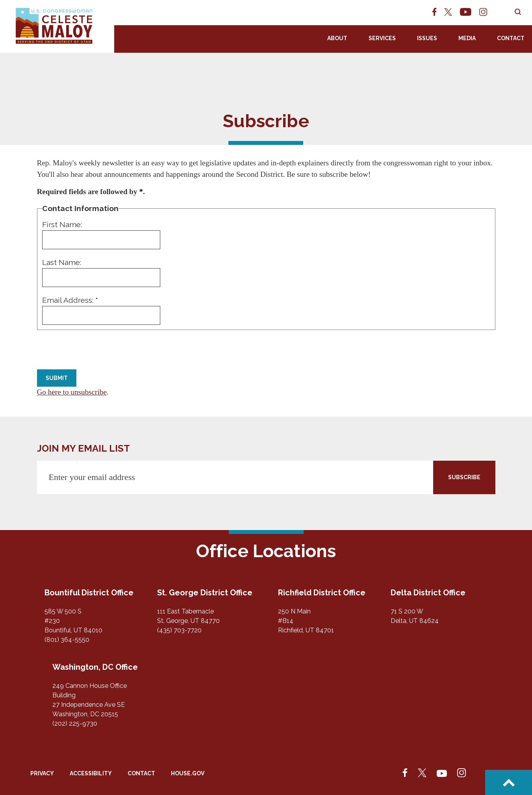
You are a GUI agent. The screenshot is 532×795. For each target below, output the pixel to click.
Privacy (42, 773)
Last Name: (62, 262)
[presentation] (97, 350)
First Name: (62, 224)
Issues (427, 38)
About (337, 38)
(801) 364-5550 (67, 640)
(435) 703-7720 (179, 630)
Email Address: (70, 300)
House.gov (188, 773)
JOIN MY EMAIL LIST (83, 448)
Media (467, 38)
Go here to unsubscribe (72, 392)
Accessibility (91, 773)
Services (382, 38)
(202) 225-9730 (75, 724)
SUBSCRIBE (464, 477)
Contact (511, 38)
